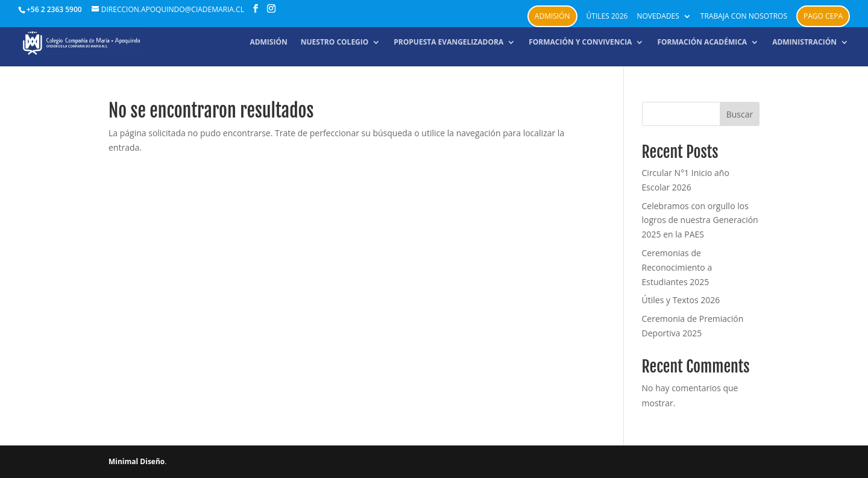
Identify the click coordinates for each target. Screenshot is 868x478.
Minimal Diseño (137, 461)
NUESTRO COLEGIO (335, 42)
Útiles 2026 (607, 17)
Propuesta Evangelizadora (448, 42)
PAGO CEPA (823, 16)
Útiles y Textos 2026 (681, 300)
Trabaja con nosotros (744, 17)
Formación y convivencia (580, 42)
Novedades (658, 17)
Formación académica (702, 42)
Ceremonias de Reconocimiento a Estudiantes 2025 (677, 267)
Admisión (552, 16)
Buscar (740, 114)
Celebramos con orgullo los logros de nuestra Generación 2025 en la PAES (700, 220)
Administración (804, 42)
